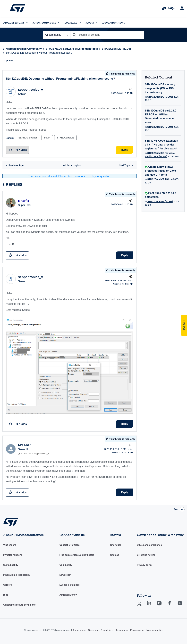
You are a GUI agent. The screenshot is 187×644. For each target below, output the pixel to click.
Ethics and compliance (149, 545)
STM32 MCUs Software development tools (72, 49)
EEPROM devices (28, 138)
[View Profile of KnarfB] (23, 201)
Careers (8, 585)
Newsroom (65, 575)
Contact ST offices (70, 545)
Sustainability (11, 565)
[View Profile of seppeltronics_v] (30, 90)
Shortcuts (115, 545)
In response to (35, 454)
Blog (6, 595)
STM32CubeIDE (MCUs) (116, 49)
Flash (47, 138)
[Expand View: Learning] (80, 22)
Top (176, 509)
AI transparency (68, 595)
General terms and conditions (19, 605)
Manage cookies (155, 630)
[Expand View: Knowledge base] (59, 22)
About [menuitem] (90, 22)
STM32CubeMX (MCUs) (160, 179)
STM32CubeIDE (65, 138)
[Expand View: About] (97, 22)
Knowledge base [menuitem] (44, 22)
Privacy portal (145, 565)
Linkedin (152, 605)
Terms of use (79, 630)
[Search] (107, 35)
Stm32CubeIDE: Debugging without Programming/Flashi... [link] (39, 53)
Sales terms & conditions (101, 630)
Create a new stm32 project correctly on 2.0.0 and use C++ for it (160, 171)
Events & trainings (70, 585)
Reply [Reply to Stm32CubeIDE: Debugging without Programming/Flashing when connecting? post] (125, 150)
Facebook (173, 605)
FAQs (171, 8)
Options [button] (9, 60)
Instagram (162, 605)
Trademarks (122, 630)
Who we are (10, 545)
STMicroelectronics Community (18, 8)
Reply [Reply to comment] (125, 255)
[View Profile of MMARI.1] (25, 445)
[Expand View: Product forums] (27, 22)
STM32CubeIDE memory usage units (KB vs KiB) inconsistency (160, 88)
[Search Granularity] (57, 35)
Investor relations (13, 555)
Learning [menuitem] (71, 22)
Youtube (183, 605)
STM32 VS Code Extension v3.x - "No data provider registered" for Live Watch (162, 145)
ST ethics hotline (146, 555)
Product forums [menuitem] (14, 22)
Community (66, 565)
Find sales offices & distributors (77, 555)
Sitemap (115, 555)
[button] (10, 255)
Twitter (142, 606)
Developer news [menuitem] (114, 22)
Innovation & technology (17, 575)
